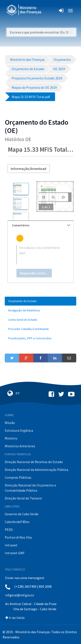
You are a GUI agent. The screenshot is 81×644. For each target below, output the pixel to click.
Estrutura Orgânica (19, 430)
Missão (10, 423)
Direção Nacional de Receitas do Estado (34, 462)
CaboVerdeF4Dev (17, 522)
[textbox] (40, 255)
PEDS (9, 530)
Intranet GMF (15, 553)
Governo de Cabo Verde (22, 514)
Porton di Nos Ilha (18, 537)
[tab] (40, 225)
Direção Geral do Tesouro (23, 498)
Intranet (11, 545)
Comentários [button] (41, 225)
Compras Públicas (18, 477)
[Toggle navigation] (48, 11)
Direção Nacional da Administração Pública (37, 470)
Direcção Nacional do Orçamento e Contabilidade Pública (30, 488)
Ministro (11, 438)
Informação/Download (29, 169)
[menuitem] (40, 301)
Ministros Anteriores (20, 446)
